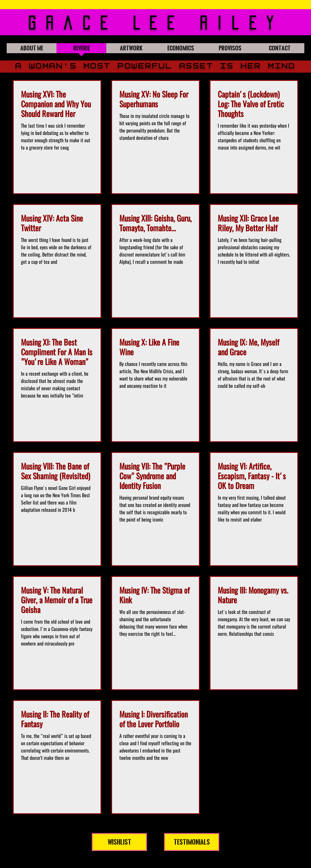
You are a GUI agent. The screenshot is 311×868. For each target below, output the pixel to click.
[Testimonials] (192, 842)
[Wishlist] (119, 842)
